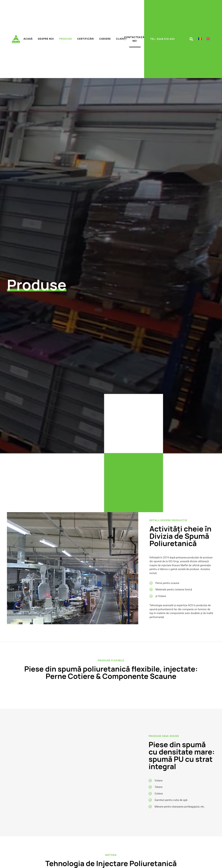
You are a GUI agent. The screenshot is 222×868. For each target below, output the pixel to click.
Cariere (105, 39)
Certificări (86, 39)
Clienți (121, 39)
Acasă (28, 39)
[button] (191, 39)
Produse (66, 39)
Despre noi (46, 39)
